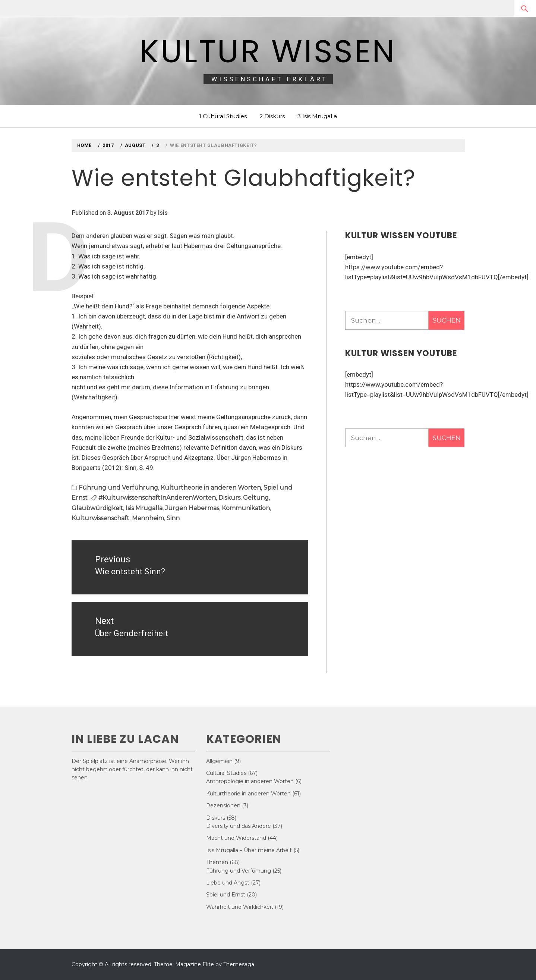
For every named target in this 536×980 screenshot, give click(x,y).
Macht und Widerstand (236, 838)
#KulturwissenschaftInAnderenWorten (157, 498)
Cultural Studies (226, 773)
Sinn (173, 518)
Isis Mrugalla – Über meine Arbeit (249, 850)
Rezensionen (223, 805)
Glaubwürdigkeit (97, 508)
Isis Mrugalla (144, 508)
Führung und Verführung (118, 488)
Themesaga (239, 964)
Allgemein (219, 761)
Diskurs (229, 498)
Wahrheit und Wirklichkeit (240, 907)
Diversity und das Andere (239, 826)
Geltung (256, 498)
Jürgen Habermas (192, 508)
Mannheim (148, 518)
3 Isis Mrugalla (317, 116)
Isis (163, 213)
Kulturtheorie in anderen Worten (211, 488)
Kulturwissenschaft (100, 518)
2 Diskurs (272, 116)
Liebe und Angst (228, 883)
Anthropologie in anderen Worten (250, 781)
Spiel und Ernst (226, 895)
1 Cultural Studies (223, 116)
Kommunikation (246, 508)
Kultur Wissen (268, 51)
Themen (217, 862)
